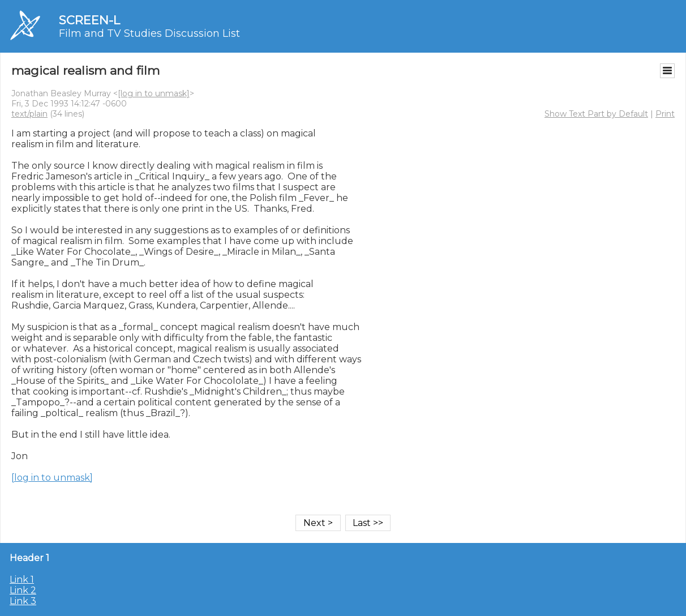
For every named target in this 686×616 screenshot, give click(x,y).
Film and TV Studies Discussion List (149, 33)
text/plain (29, 114)
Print (665, 114)
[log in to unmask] (154, 93)
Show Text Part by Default (596, 114)
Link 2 (23, 590)
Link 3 (23, 601)
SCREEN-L (89, 20)
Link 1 (22, 579)
